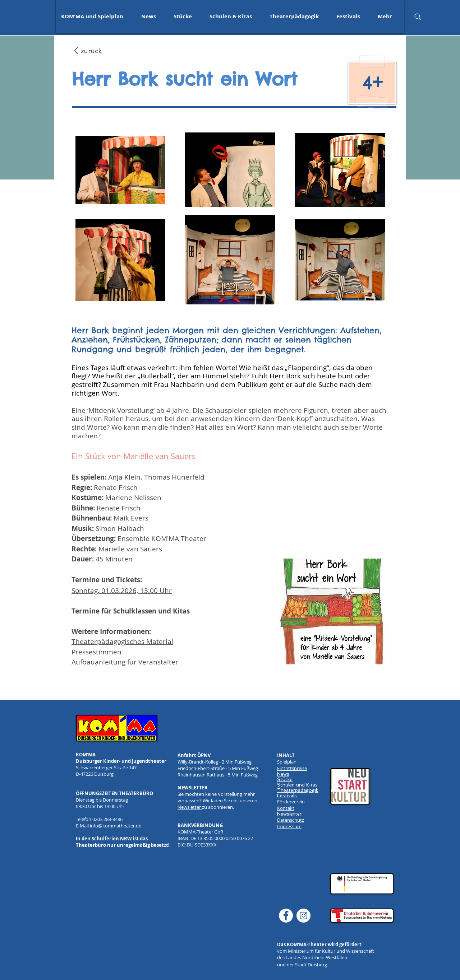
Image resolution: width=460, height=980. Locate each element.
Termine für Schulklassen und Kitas (131, 611)
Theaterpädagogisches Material (122, 641)
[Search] (418, 17)
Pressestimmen (96, 652)
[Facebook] (286, 916)
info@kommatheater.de (116, 826)
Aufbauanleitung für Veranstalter (125, 662)
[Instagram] (303, 916)
